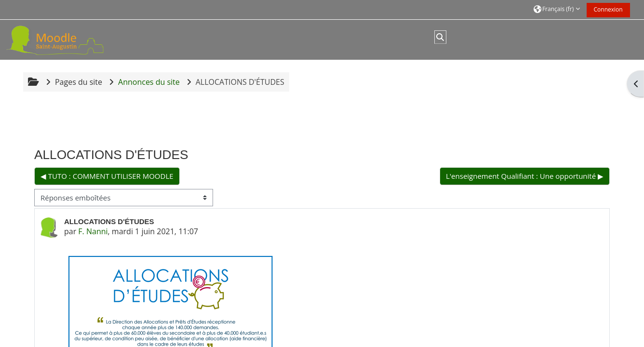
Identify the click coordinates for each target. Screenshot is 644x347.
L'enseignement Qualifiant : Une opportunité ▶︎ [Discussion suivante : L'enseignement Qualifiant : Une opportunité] (525, 176)
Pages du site (79, 82)
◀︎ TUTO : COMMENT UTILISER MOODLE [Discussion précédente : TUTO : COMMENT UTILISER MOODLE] (107, 176)
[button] (557, 10)
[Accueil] (67, 39)
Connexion (608, 9)
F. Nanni (93, 231)
